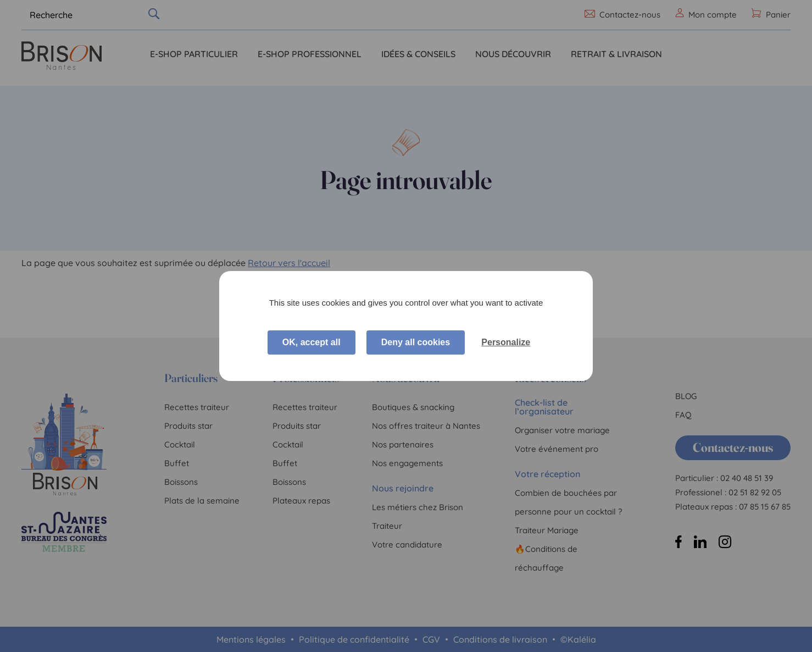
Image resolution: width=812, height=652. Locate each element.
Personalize (506, 342)
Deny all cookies (416, 342)
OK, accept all (312, 342)
